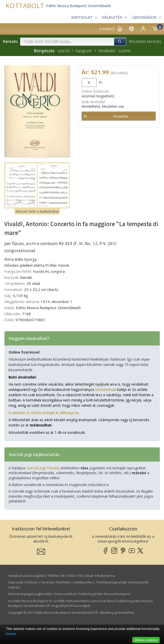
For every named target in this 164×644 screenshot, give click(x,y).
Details (11, 634)
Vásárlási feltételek (55, 582)
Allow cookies (146, 640)
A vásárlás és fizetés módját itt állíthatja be (44, 413)
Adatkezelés (83, 582)
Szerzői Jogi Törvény (43, 468)
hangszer (84, 51)
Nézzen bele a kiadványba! (37, 211)
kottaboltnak (106, 390)
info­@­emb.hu (105, 576)
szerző (63, 51)
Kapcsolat (16, 582)
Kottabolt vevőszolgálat (26, 576)
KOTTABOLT (25, 6)
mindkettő (107, 51)
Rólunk (32, 582)
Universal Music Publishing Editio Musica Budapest (92, 594)
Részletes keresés (145, 41)
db (100, 82)
